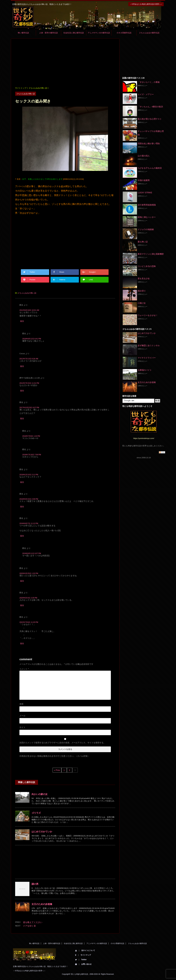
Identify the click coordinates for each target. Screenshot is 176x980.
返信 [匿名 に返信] (22, 321)
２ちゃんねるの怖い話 (27, 293)
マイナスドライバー (147, 358)
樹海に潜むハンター (147, 217)
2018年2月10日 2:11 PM (29, 475)
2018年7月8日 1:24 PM (31, 436)
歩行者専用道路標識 (147, 205)
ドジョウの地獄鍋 (146, 229)
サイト (22, 727)
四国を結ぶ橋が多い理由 (149, 143)
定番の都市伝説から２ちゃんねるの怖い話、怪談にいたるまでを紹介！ (40, 966)
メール (22, 716)
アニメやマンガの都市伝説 (99, 33)
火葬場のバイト (145, 370)
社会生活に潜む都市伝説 (74, 33)
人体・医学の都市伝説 (49, 33)
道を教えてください (33, 922)
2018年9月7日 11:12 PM (29, 523)
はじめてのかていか (42, 832)
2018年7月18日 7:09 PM (32, 455)
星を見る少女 (144, 279)
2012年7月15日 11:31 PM (29, 383)
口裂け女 (142, 303)
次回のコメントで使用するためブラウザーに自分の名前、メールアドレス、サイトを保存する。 (62, 743)
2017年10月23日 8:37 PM (29, 408)
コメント (24, 669)
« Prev (57, 770)
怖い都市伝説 (23, 33)
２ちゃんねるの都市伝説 (149, 33)
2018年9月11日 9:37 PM (32, 553)
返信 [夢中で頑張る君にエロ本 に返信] (22, 391)
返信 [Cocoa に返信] (22, 366)
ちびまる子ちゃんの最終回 (150, 168)
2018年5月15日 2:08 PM (29, 499)
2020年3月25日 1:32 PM (29, 573)
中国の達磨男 (144, 180)
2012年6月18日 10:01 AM (29, 310)
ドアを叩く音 (29, 926)
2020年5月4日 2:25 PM (28, 598)
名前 (21, 704)
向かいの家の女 (40, 794)
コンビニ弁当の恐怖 (147, 266)
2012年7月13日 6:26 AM (29, 359)
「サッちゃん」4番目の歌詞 (150, 107)
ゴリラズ (36, 813)
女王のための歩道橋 (42, 904)
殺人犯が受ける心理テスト (150, 119)
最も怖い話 (143, 242)
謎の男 (35, 884)
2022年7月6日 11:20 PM (29, 622)
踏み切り (142, 291)
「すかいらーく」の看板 (149, 82)
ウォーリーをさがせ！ (148, 315)
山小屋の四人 (144, 156)
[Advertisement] (65, 63)
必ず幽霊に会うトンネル (149, 345)
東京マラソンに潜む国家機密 (151, 254)
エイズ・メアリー (146, 94)
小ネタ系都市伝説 (124, 33)
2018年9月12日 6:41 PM (32, 339)
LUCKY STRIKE (145, 193)
